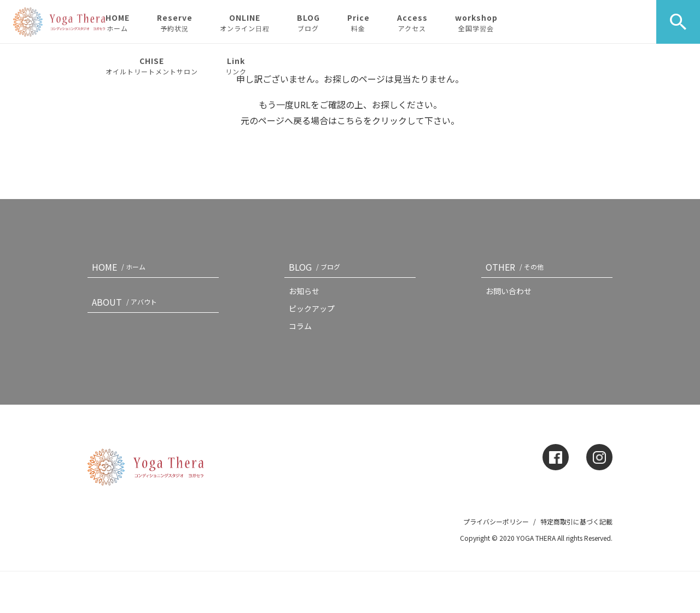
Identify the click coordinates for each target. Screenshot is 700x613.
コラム (300, 326)
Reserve (175, 22)
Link (236, 66)
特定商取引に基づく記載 (576, 521)
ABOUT (127, 302)
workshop (476, 22)
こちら (350, 120)
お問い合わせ (509, 291)
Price (358, 22)
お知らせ (304, 291)
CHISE (152, 66)
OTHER (517, 267)
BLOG (308, 22)
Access (412, 22)
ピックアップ (312, 308)
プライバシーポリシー (496, 521)
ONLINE (245, 22)
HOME (118, 22)
